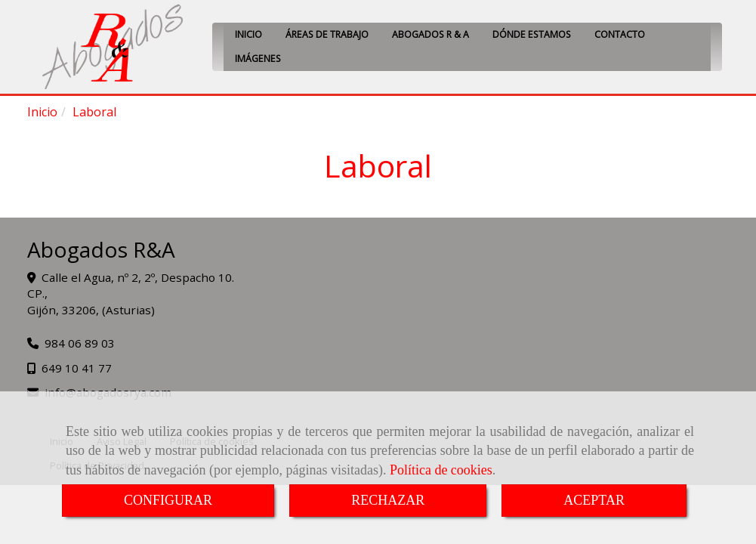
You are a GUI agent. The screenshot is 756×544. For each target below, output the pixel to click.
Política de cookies (441, 470)
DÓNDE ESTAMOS (532, 34)
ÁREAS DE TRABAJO (327, 34)
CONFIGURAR (168, 500)
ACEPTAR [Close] (594, 500)
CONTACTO (620, 34)
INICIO (248, 34)
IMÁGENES (258, 59)
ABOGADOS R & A (430, 34)
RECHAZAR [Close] (388, 500)
